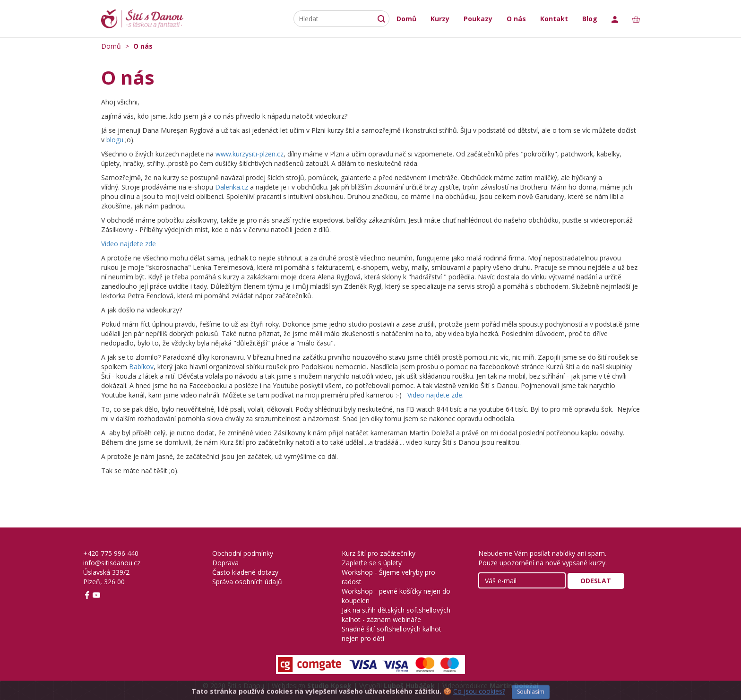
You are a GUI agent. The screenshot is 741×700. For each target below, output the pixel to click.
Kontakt (554, 19)
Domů (406, 19)
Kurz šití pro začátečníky (379, 553)
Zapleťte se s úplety (372, 563)
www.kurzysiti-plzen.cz (250, 154)
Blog (590, 19)
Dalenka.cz (232, 187)
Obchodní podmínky (243, 553)
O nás (516, 19)
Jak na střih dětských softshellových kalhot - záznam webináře (396, 615)
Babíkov (141, 367)
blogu (115, 140)
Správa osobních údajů (247, 582)
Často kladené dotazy (245, 572)
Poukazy (478, 19)
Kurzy (440, 19)
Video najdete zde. (435, 395)
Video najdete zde (129, 244)
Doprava (225, 563)
